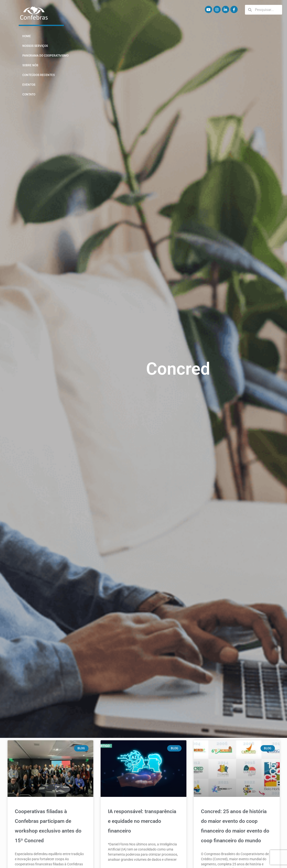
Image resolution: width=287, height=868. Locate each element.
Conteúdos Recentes (39, 75)
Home (27, 36)
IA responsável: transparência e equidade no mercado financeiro (142, 821)
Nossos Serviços (35, 46)
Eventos (29, 85)
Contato (29, 94)
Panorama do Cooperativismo (45, 56)
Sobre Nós (30, 65)
